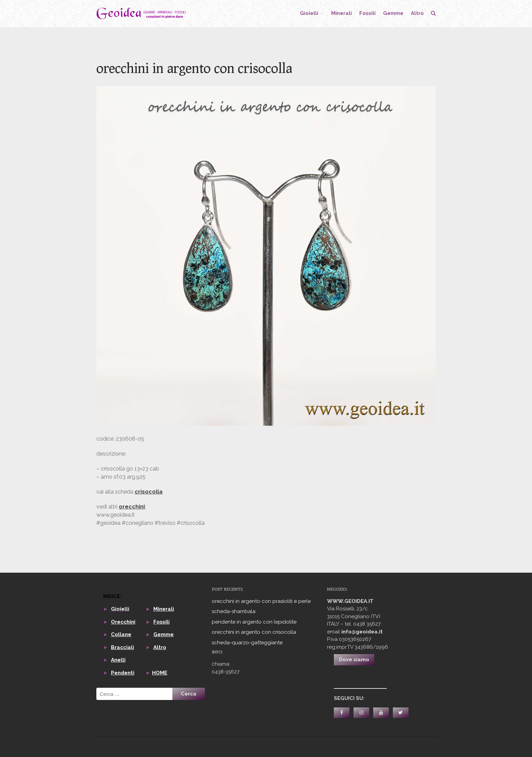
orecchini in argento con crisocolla (254, 632)
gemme (393, 13)
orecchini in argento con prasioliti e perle (261, 601)
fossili (367, 13)
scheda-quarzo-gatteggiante (247, 643)
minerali (341, 13)
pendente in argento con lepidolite (254, 622)
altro (417, 13)
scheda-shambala (234, 611)
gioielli (309, 13)
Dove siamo (354, 660)
